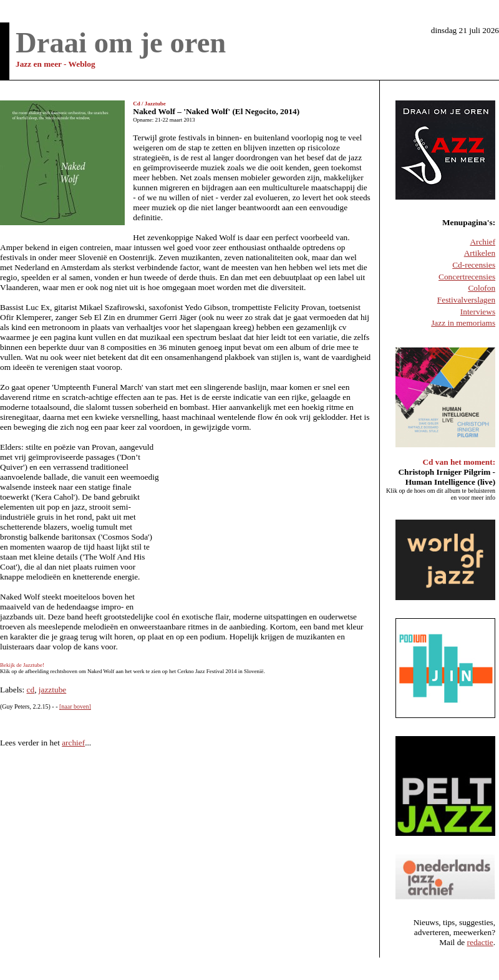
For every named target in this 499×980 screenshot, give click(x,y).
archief (73, 743)
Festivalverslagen (466, 300)
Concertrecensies (467, 277)
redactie (480, 942)
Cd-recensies (474, 265)
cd (31, 690)
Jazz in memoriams (463, 323)
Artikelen (480, 253)
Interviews (478, 312)
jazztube (52, 690)
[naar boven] (75, 706)
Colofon (482, 288)
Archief (482, 242)
